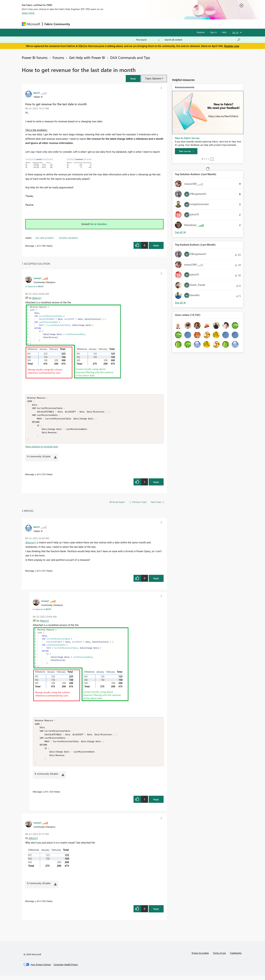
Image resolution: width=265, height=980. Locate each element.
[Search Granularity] (148, 40)
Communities (121, 24)
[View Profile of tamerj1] (38, 278)
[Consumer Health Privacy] (66, 969)
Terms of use (219, 957)
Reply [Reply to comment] (156, 484)
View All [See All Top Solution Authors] (180, 232)
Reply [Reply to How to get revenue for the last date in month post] (156, 245)
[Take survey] (186, 151)
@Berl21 (37, 298)
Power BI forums (35, 57)
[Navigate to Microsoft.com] (31, 24)
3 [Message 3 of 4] (35, 573)
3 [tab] (207, 159)
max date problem (44, 238)
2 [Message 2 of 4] (35, 905)
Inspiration (93, 24)
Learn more (28, 13)
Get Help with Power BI (87, 57)
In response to (34, 286)
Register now (232, 46)
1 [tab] (202, 159)
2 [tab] (204, 159)
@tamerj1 (31, 545)
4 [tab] (209, 159)
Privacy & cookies (200, 957)
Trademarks (236, 957)
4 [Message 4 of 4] (35, 476)
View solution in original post (42, 449)
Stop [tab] (212, 159)
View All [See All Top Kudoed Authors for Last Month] (180, 303)
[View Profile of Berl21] (37, 93)
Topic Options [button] (153, 78)
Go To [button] (235, 32)
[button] (133, 78)
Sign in (213, 32)
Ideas (106, 24)
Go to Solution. (99, 224)
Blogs (137, 24)
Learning (150, 24)
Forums (78, 24)
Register (201, 32)
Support (164, 24)
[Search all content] (203, 40)
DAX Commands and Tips (130, 57)
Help (224, 32)
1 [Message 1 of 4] (35, 246)
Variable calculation (68, 238)
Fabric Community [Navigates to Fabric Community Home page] (57, 24)
